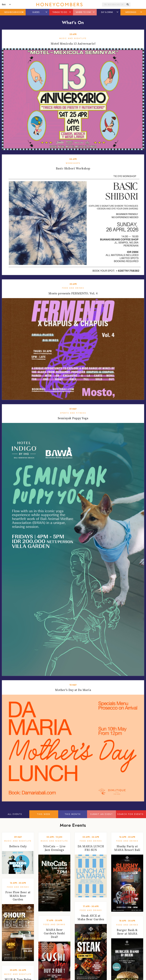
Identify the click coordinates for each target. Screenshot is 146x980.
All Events (15, 814)
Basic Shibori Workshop (73, 168)
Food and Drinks (73, 288)
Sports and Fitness (73, 413)
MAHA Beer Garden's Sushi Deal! (54, 933)
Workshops (73, 163)
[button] (23, 12)
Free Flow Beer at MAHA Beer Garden (18, 896)
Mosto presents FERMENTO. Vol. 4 (73, 293)
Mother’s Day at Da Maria (73, 690)
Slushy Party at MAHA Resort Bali (127, 848)
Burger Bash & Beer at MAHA (127, 932)
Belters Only (18, 846)
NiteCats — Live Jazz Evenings (54, 848)
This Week (44, 814)
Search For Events (130, 814)
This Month (73, 814)
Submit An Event (102, 814)
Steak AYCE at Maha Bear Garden (91, 917)
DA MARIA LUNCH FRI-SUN (91, 848)
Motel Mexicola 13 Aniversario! (73, 44)
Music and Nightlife (73, 38)
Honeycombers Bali (59, 5)
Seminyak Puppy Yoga (73, 418)
